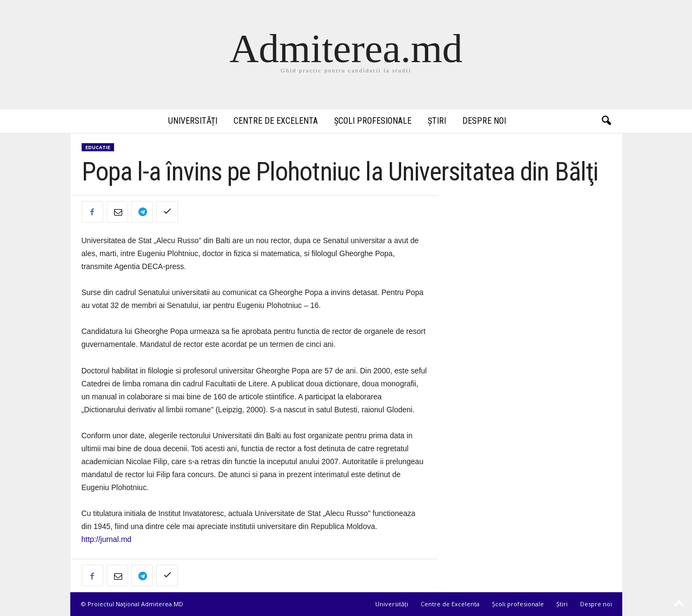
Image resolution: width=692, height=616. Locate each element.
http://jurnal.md (107, 539)
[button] (606, 121)
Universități (193, 121)
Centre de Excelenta (276, 121)
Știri (437, 121)
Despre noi (484, 121)
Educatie (98, 147)
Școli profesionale (373, 121)
